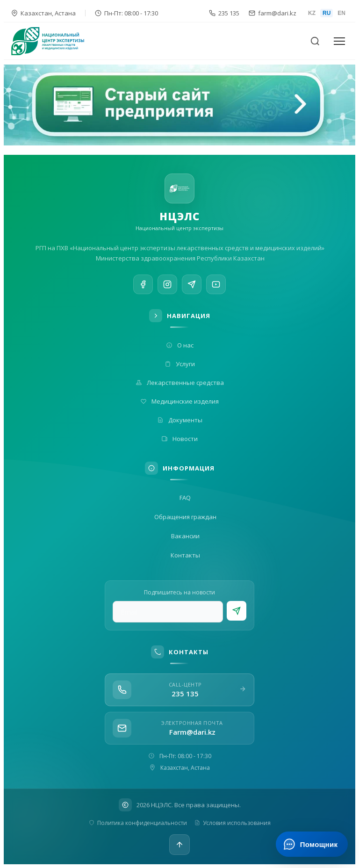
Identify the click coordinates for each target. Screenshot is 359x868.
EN (341, 13)
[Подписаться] (237, 611)
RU (327, 13)
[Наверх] (179, 845)
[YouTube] (216, 292)
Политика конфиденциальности (138, 823)
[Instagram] (167, 286)
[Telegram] (192, 289)
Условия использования (233, 823)
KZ (312, 13)
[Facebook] (143, 285)
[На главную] (53, 41)
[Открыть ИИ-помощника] (312, 844)
